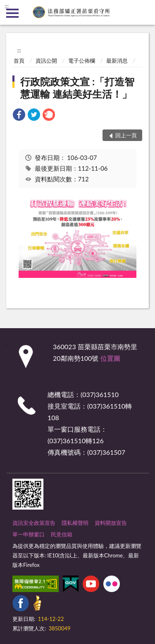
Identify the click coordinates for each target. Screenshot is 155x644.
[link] (19, 116)
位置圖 (110, 358)
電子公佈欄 (82, 61)
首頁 (19, 61)
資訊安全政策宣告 (34, 523)
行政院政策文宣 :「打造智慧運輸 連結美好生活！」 (77, 88)
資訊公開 (46, 61)
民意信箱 (62, 534)
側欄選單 (12, 13)
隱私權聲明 (75, 523)
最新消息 (117, 61)
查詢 (143, 12)
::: (7, 6)
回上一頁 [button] (126, 135)
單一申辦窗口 (29, 534)
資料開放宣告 (111, 523)
